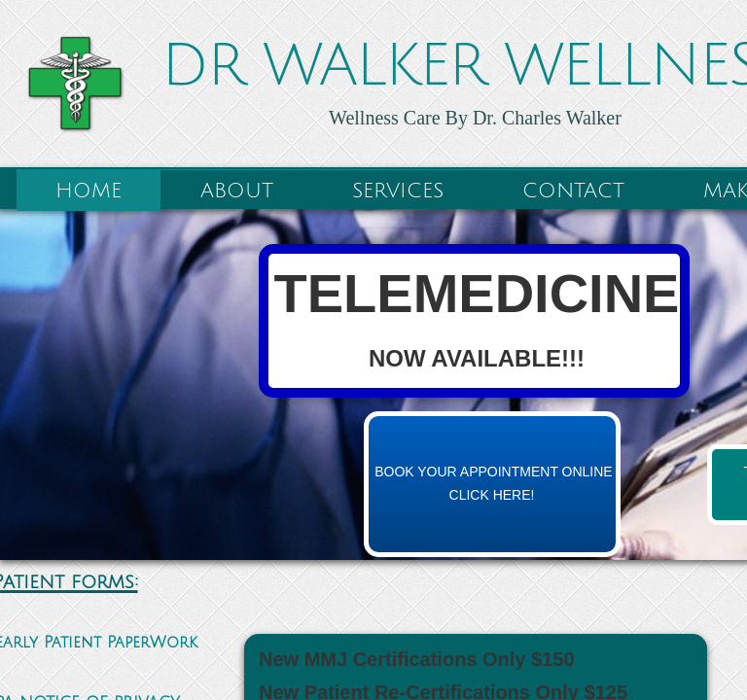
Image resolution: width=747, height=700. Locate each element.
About (237, 191)
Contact (573, 191)
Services (398, 191)
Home (89, 191)
